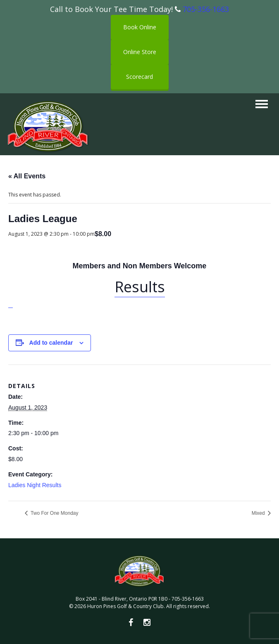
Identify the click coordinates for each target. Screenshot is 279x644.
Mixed (259, 513)
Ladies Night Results (35, 485)
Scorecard (139, 77)
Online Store (140, 52)
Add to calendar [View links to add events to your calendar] (51, 343)
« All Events (27, 176)
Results (140, 287)
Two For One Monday (54, 513)
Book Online (140, 27)
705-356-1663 (206, 9)
